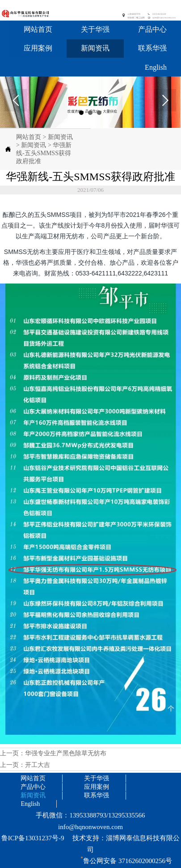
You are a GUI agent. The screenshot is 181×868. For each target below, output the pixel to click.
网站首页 (29, 137)
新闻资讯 (60, 137)
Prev (16, 100)
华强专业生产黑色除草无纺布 (66, 753)
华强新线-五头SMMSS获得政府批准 (44, 153)
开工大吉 (38, 765)
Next (165, 100)
